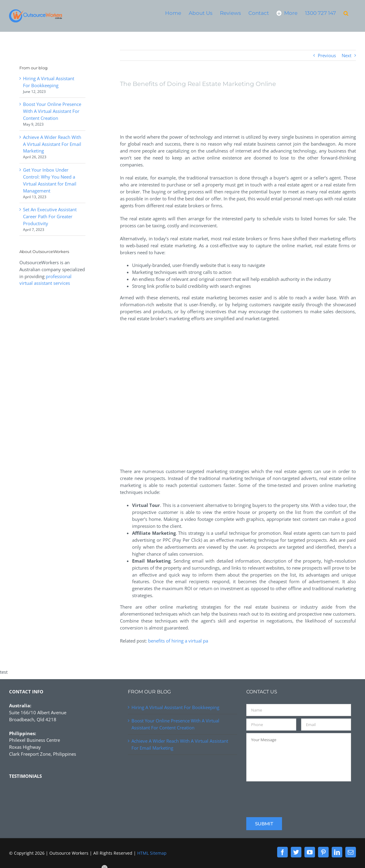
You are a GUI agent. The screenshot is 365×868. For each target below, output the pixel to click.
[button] (346, 13)
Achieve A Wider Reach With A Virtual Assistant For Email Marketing (52, 144)
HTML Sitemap (152, 853)
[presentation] (292, 796)
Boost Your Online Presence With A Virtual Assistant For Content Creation (52, 111)
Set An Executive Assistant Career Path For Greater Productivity (50, 216)
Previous (327, 55)
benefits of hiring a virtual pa (178, 641)
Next (347, 55)
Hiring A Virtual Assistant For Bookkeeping (175, 707)
